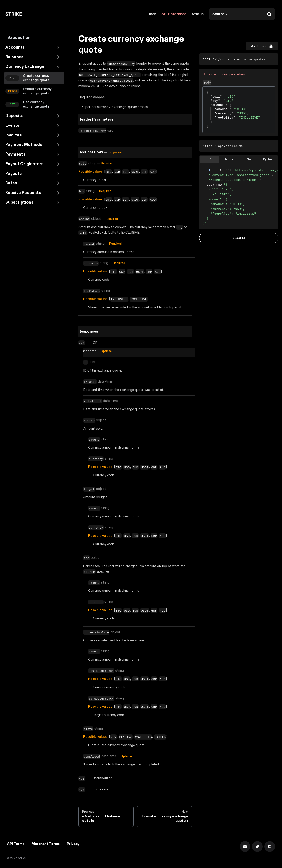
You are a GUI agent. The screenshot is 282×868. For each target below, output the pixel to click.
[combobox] (242, 14)
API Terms (16, 844)
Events (12, 125)
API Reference (174, 14)
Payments (15, 154)
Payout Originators (24, 164)
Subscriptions (19, 202)
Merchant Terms (46, 844)
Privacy (73, 844)
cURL (209, 159)
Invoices (14, 135)
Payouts (14, 174)
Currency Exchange (25, 67)
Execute (239, 238)
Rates (11, 183)
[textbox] (207, 91)
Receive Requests (23, 193)
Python (268, 159)
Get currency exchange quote (36, 104)
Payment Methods (24, 145)
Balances (14, 57)
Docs (152, 14)
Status (198, 14)
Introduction (18, 38)
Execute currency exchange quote (37, 91)
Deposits (14, 116)
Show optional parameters (224, 74)
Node (229, 159)
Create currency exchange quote (36, 78)
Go (249, 159)
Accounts (15, 47)
